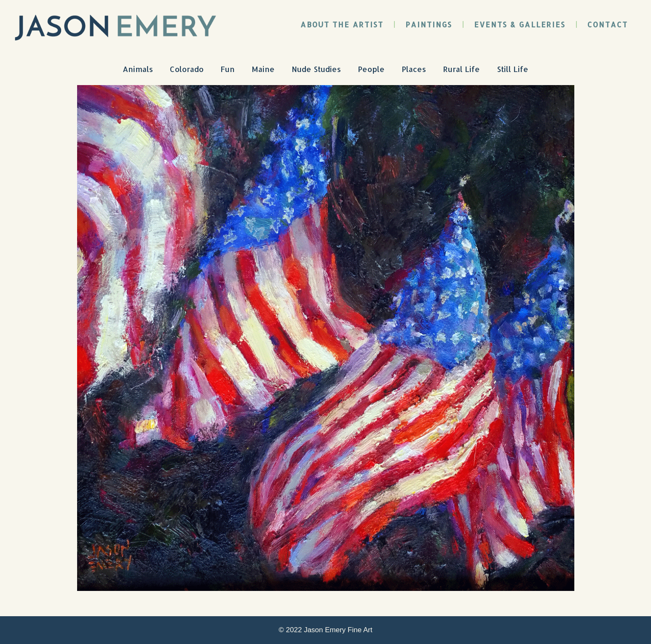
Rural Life (461, 69)
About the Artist (342, 24)
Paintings (429, 24)
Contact (608, 24)
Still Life (513, 69)
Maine (263, 69)
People (371, 69)
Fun (228, 69)
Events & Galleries (520, 24)
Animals (138, 69)
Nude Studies (316, 69)
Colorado (187, 69)
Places (414, 69)
